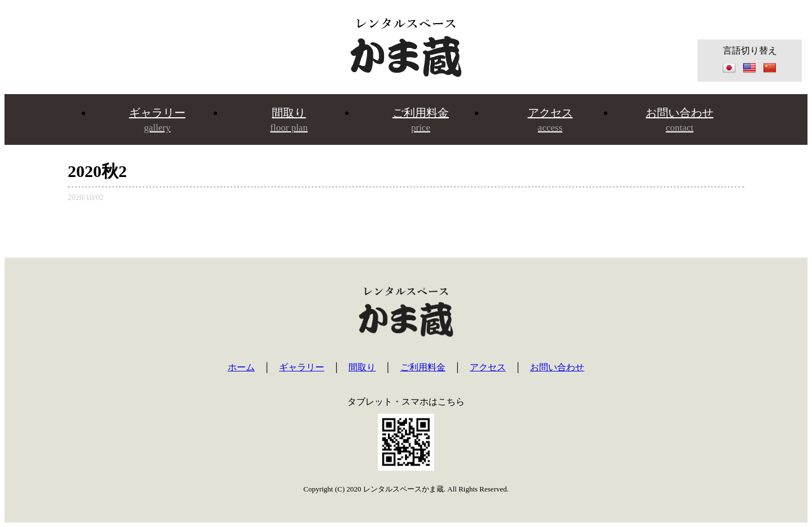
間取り (289, 120)
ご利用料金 (421, 120)
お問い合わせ (679, 120)
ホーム (241, 367)
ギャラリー (157, 120)
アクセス (550, 120)
